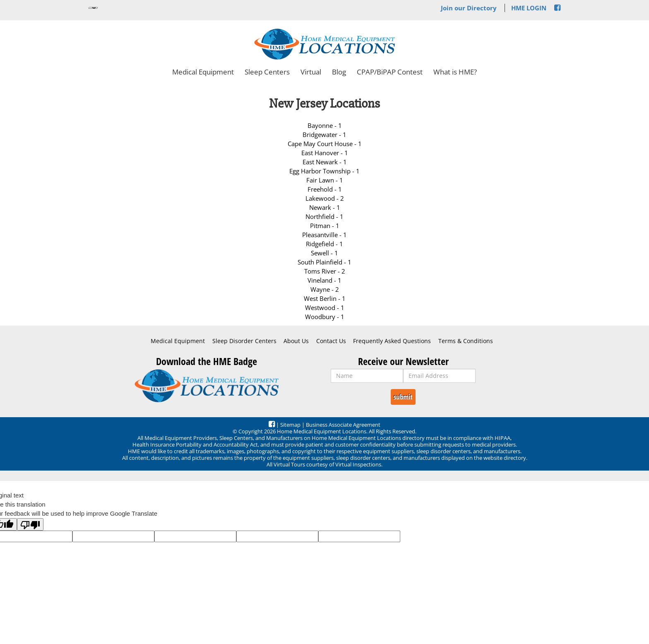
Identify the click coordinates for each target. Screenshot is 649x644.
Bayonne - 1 (325, 125)
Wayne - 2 (325, 289)
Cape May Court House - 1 (325, 144)
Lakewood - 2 (325, 198)
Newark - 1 (325, 207)
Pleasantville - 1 (324, 235)
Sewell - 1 (324, 253)
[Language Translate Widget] (93, 8)
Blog (339, 72)
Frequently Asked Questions (392, 341)
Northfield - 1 (324, 216)
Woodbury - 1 (325, 317)
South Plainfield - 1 (324, 262)
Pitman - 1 (325, 226)
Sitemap (290, 425)
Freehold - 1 (325, 189)
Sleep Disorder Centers (244, 341)
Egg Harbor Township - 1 (324, 171)
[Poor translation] (30, 524)
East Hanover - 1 (325, 153)
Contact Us (331, 341)
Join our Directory (469, 8)
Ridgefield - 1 (324, 244)
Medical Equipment (203, 72)
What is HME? (455, 72)
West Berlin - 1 (325, 298)
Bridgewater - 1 (324, 135)
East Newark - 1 (325, 162)
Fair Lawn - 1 (325, 180)
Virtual (311, 72)
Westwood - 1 (325, 308)
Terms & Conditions (466, 341)
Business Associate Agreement (343, 425)
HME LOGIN (529, 8)
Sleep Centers (267, 72)
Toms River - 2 (325, 271)
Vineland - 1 (324, 280)
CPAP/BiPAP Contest (390, 72)
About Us (296, 341)
